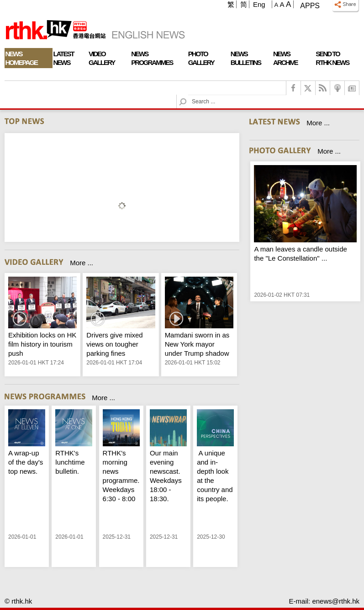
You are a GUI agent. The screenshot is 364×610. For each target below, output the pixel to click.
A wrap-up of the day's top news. (26, 462)
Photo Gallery (201, 58)
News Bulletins (246, 58)
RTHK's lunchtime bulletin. (70, 462)
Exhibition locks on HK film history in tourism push (42, 344)
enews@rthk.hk (336, 601)
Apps (310, 6)
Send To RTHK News (332, 58)
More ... (82, 263)
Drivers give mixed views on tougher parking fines (114, 344)
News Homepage (21, 58)
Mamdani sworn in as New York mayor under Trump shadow (197, 344)
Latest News (63, 58)
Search (188, 95)
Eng (259, 4)
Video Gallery (102, 58)
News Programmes (152, 58)
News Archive (285, 58)
